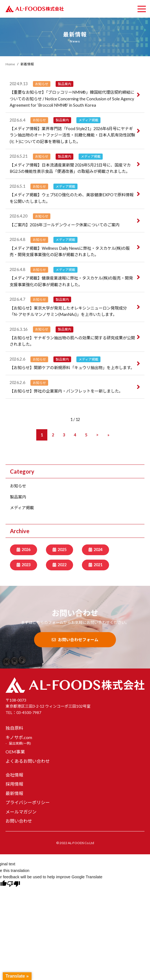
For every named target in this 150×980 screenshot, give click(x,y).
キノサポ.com (19, 737)
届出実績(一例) (20, 743)
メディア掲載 (22, 508)
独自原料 (14, 728)
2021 (98, 565)
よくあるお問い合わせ (28, 761)
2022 (62, 565)
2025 (62, 550)
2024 (98, 550)
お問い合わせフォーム (75, 640)
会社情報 (14, 775)
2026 (26, 550)
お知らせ (18, 486)
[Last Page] (108, 435)
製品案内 (18, 497)
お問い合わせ (19, 821)
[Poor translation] (14, 884)
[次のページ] (97, 435)
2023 (26, 565)
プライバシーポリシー (28, 802)
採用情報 (14, 784)
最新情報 (14, 793)
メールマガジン (21, 812)
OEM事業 (15, 752)
